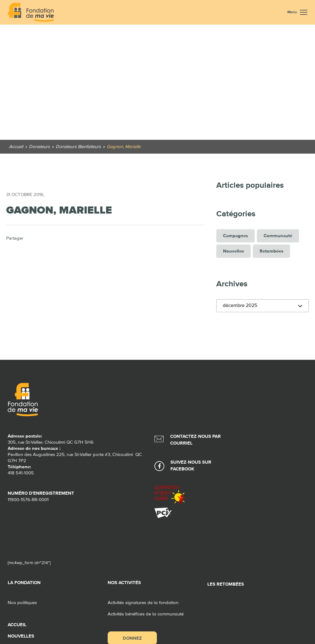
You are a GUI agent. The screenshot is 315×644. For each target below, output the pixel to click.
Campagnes (235, 236)
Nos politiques (22, 603)
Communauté (278, 236)
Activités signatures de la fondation (143, 603)
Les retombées (226, 584)
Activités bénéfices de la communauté (146, 614)
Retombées (271, 251)
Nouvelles (233, 251)
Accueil (17, 625)
